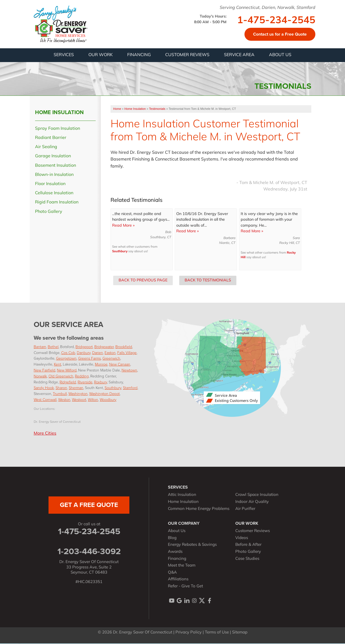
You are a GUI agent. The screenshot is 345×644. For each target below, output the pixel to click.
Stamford (130, 388)
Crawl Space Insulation (257, 495)
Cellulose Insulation (54, 194)
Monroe (101, 365)
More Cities (45, 434)
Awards (175, 552)
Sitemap (240, 633)
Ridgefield (68, 382)
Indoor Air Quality (252, 502)
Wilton (93, 400)
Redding (82, 376)
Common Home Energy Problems (199, 509)
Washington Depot (104, 394)
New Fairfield (44, 371)
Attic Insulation (182, 495)
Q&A (172, 573)
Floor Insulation (50, 185)
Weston (64, 400)
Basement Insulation (56, 166)
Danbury (84, 353)
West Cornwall (45, 400)
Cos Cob (68, 353)
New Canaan (120, 365)
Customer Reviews (253, 532)
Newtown (129, 371)
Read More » (123, 226)
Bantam (40, 347)
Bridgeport (84, 347)
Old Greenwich (61, 376)
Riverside (85, 382)
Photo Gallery (49, 212)
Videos (242, 538)
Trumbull (60, 394)
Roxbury (101, 382)
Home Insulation (59, 113)
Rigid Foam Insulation (57, 203)
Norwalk (40, 376)
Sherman (76, 388)
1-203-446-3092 (89, 552)
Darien (98, 353)
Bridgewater (104, 347)
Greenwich (111, 359)
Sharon (61, 388)
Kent (58, 365)
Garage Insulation (53, 157)
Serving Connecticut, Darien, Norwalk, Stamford (268, 8)
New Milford (67, 371)
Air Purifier (245, 509)
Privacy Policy (189, 633)
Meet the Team (182, 566)
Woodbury (108, 400)
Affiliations (178, 580)
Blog (172, 538)
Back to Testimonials (208, 281)
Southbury (120, 252)
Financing (177, 559)
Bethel (53, 347)
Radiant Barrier (51, 138)
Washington (78, 394)
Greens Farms (89, 359)
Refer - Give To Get (185, 587)
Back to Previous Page (143, 281)
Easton (110, 353)
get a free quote (89, 505)
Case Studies (247, 559)
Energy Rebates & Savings (192, 545)
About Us (177, 532)
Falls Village (127, 353)
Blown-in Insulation (54, 175)
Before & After (248, 545)
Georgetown (66, 359)
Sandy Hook (44, 388)
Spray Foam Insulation (58, 129)
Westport (79, 400)
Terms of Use (217, 633)
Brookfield (124, 347)
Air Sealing (46, 148)
